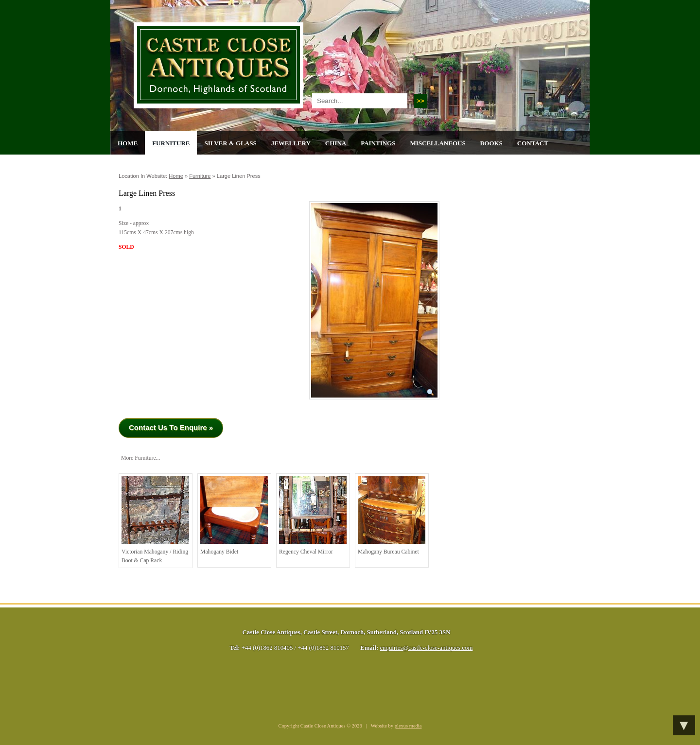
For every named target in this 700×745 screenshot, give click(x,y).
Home (128, 143)
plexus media (408, 726)
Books (491, 143)
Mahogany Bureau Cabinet (392, 516)
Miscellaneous (437, 143)
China (336, 143)
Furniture (171, 143)
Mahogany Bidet (234, 516)
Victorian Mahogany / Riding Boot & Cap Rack (155, 520)
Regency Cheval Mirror (313, 516)
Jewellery (291, 143)
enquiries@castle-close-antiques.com (426, 648)
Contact (533, 143)
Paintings (378, 143)
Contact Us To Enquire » (171, 427)
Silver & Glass (230, 143)
